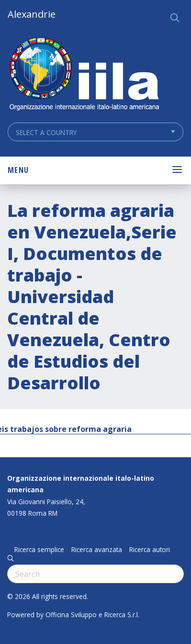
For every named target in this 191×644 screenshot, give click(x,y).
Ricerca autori (150, 550)
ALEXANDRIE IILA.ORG (84, 75)
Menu (18, 170)
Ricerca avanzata (97, 550)
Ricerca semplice (39, 550)
